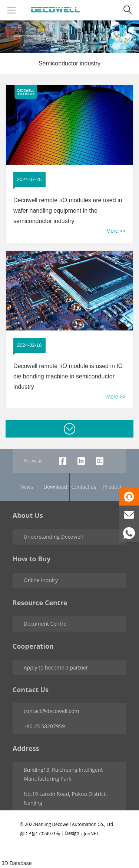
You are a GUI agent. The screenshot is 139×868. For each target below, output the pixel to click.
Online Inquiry (41, 580)
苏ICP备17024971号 (40, 833)
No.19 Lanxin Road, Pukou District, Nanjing (65, 798)
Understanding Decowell (53, 537)
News (27, 487)
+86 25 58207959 (44, 726)
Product (112, 487)
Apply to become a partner (56, 667)
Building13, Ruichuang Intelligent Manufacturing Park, (63, 774)
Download (55, 487)
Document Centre (45, 624)
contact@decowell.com (52, 711)
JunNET (91, 833)
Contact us (84, 487)
